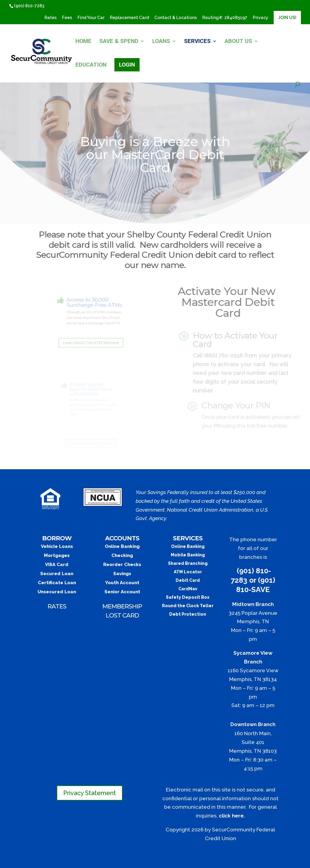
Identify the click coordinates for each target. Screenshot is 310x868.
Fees (67, 18)
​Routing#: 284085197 (225, 18)
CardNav (188, 589)
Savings (122, 574)
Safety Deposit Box (188, 597)
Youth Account (122, 583)
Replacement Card (129, 18)
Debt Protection (188, 614)
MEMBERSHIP (122, 606)
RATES (57, 606)
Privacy (261, 18)
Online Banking (122, 546)
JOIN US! (287, 18)
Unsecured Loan (57, 592)
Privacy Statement (90, 793)
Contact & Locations (176, 18)
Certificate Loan (57, 583)
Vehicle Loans (57, 546)
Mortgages (57, 555)
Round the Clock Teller (188, 606)
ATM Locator (188, 572)
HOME (83, 42)
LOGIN (127, 65)
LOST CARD (122, 615)
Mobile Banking (188, 555)
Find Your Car (91, 18)
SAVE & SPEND (119, 42)
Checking (122, 555)
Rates (51, 18)
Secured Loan (57, 574)
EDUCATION (91, 65)
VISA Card (57, 565)
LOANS (161, 42)
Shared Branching (188, 563)
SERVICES (197, 42)
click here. (232, 816)
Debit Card (188, 580)
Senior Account (122, 592)
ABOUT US (238, 42)
